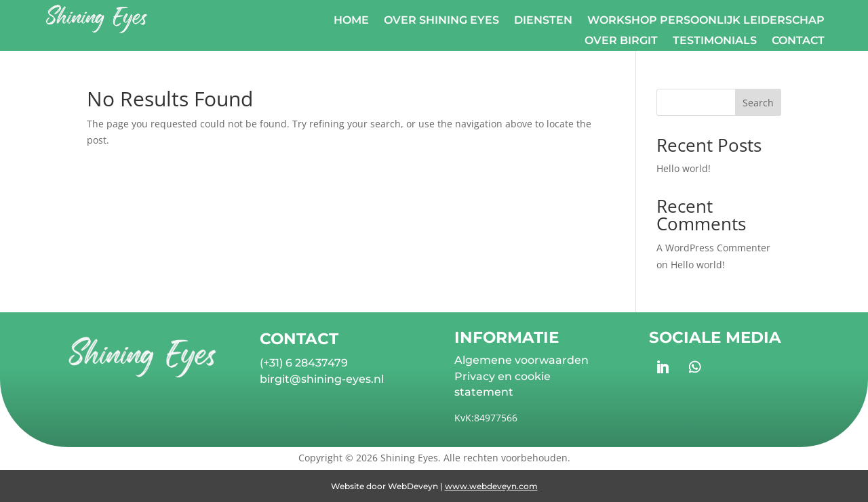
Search (758, 103)
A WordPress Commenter (713, 248)
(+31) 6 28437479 (304, 363)
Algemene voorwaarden (521, 360)
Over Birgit (621, 41)
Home (351, 21)
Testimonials (715, 41)
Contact (798, 41)
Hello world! (684, 168)
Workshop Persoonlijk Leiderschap (706, 21)
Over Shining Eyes (441, 21)
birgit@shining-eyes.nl (322, 379)
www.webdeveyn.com (491, 486)
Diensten (543, 21)
